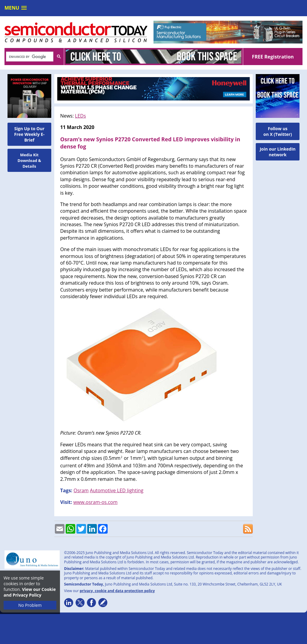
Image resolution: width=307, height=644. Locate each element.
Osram (81, 490)
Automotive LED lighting (117, 490)
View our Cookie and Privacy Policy (30, 592)
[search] (29, 57)
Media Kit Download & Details (30, 160)
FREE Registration (273, 57)
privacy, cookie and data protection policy (117, 591)
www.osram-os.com (95, 502)
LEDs (80, 116)
